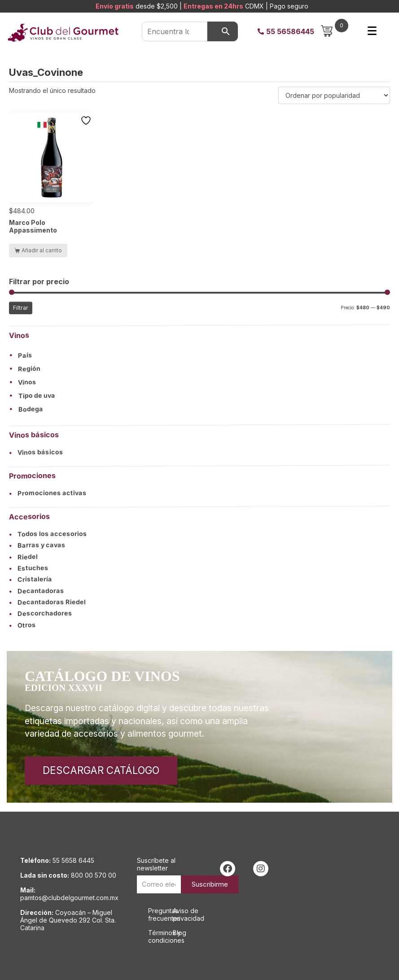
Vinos (27, 382)
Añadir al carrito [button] (42, 250)
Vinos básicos (36, 452)
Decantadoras (37, 591)
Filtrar (21, 308)
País (25, 356)
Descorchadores (41, 614)
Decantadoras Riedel (47, 602)
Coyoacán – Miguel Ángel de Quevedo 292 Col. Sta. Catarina (68, 920)
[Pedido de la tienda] (334, 95)
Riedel (23, 556)
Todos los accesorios (48, 534)
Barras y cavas (37, 545)
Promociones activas (48, 493)
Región (29, 369)
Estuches (29, 568)
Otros (22, 625)
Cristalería (31, 579)
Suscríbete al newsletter (156, 864)
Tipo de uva (37, 396)
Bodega (31, 409)
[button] (199, 355)
